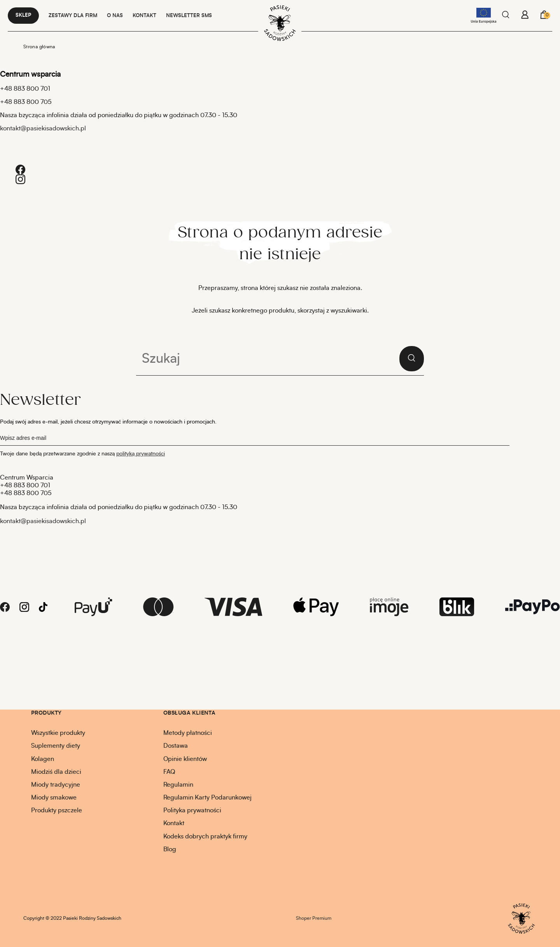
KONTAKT (144, 16)
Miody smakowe (54, 798)
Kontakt (174, 823)
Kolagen (43, 759)
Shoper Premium (314, 918)
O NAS (115, 16)
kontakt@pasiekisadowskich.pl (43, 128)
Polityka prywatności (192, 810)
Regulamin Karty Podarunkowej (207, 798)
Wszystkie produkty (58, 733)
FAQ (169, 772)
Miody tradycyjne (56, 785)
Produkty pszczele (57, 810)
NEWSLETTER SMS (189, 16)
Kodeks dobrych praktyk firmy (205, 836)
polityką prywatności (141, 454)
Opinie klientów (185, 759)
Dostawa (176, 746)
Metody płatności (188, 733)
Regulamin (178, 785)
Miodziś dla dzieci (56, 772)
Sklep (23, 15)
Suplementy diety (56, 746)
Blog (170, 849)
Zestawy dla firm (73, 16)
